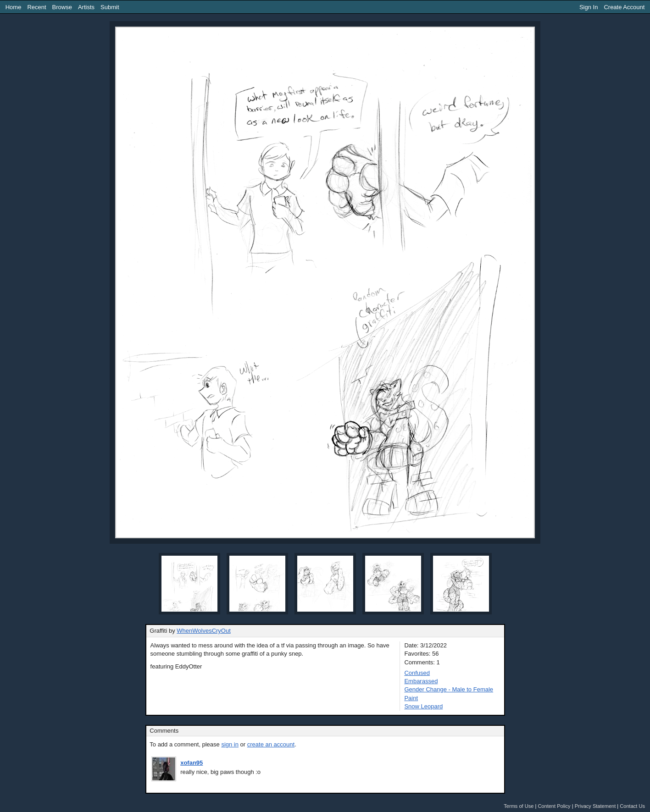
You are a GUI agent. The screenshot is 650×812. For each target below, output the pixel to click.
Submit (110, 7)
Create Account (624, 7)
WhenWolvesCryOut (204, 631)
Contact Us (632, 806)
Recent (36, 7)
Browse (62, 7)
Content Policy (554, 806)
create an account (271, 744)
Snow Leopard (423, 706)
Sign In (589, 7)
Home (14, 7)
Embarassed (421, 681)
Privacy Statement (595, 806)
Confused (417, 673)
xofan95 (192, 763)
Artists (86, 7)
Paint (411, 698)
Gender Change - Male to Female (449, 689)
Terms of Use (519, 806)
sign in (230, 744)
